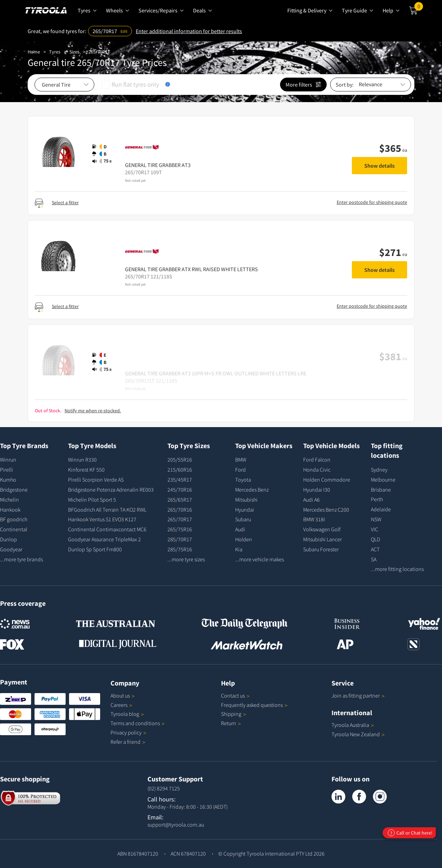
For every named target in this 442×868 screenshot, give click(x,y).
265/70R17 (99, 52)
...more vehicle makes (260, 559)
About (123, 696)
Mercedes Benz (252, 490)
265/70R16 (180, 510)
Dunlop (8, 539)
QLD (376, 539)
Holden (244, 539)
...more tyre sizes (186, 559)
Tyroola (127, 714)
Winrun (8, 460)
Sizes (74, 52)
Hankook (10, 510)
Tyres (55, 52)
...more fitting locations (397, 569)
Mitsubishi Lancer (323, 539)
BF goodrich (14, 519)
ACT (375, 549)
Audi (240, 529)
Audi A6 (311, 500)
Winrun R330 (82, 460)
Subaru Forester (321, 549)
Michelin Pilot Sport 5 (92, 500)
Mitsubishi (246, 500)
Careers (119, 705)
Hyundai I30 (317, 490)
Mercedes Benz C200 (326, 510)
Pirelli (7, 470)
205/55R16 (180, 460)
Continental (14, 529)
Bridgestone (14, 490)
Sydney (379, 470)
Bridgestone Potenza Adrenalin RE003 (111, 490)
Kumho (8, 480)
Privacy (128, 732)
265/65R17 (180, 500)
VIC (374, 529)
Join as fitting (358, 696)
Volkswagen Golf (322, 529)
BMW (241, 460)
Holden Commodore (327, 480)
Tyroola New (358, 734)
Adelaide (381, 509)
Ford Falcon (317, 460)
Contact (235, 696)
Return (229, 723)
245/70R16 (180, 490)
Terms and (138, 723)
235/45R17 (180, 480)
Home (34, 52)
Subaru (243, 519)
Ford (241, 470)
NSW (376, 519)
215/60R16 (180, 470)
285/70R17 (180, 539)
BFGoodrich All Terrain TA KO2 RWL (107, 510)
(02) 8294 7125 (164, 788)
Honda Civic (317, 470)
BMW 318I (314, 519)
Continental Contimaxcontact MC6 (107, 529)
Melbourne (383, 480)
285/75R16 (180, 549)
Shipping (231, 714)
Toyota (243, 480)
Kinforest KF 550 (86, 470)
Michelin (9, 500)
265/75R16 (180, 529)
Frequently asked (254, 705)
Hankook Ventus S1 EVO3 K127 (102, 519)
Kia (239, 549)
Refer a (128, 742)
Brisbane (381, 490)
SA (374, 559)
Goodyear (11, 549)
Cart (419, 8)
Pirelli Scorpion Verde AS (96, 480)
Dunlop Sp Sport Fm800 (95, 549)
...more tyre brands (21, 559)
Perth (377, 499)
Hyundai (245, 510)
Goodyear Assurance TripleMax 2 (104, 539)
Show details (379, 166)
